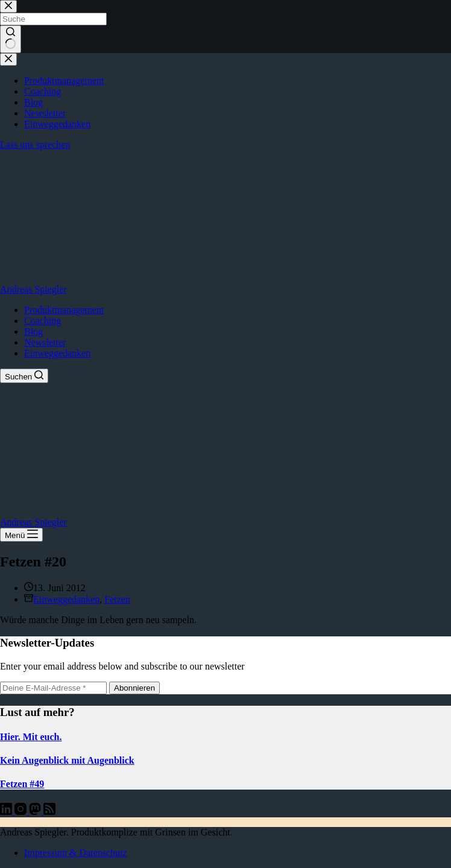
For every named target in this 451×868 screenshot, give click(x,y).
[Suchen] (24, 376)
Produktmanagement (64, 310)
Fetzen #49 (22, 784)
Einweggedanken (57, 353)
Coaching (43, 321)
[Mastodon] (36, 812)
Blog (33, 331)
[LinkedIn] (7, 812)
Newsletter (45, 342)
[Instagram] (22, 812)
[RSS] (49, 812)
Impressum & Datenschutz (76, 853)
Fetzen (117, 599)
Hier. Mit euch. (31, 737)
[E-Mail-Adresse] (53, 688)
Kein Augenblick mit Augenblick (67, 760)
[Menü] (21, 535)
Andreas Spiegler (33, 289)
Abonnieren (134, 688)
